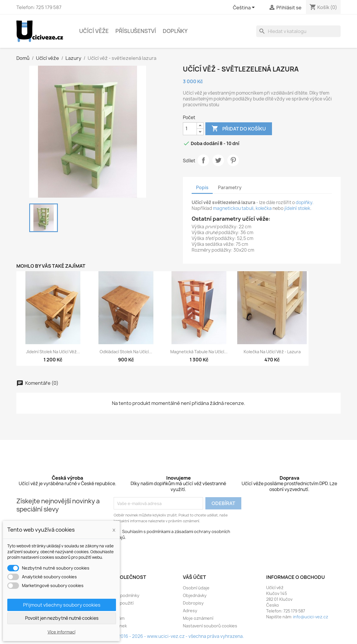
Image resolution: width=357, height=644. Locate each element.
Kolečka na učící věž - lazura (272, 352)
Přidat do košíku (239, 129)
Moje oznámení (198, 618)
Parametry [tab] (230, 188)
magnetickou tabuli (233, 208)
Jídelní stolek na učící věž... (53, 352)
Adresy (190, 611)
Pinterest (233, 160)
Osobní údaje (196, 588)
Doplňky (175, 31)
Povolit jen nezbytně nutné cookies (62, 618)
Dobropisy (193, 603)
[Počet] (190, 129)
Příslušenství (136, 31)
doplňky (304, 202)
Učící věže (94, 31)
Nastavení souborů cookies (210, 626)
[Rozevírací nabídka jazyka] (245, 8)
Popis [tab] (202, 188)
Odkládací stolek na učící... (126, 352)
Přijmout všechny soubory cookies (62, 605)
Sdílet (203, 160)
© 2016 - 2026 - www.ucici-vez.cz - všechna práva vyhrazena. (179, 636)
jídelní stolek (297, 208)
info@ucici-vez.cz (311, 617)
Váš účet (194, 577)
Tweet (218, 160)
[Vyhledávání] (298, 31)
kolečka (264, 208)
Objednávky (195, 595)
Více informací (61, 632)
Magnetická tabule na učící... (199, 352)
